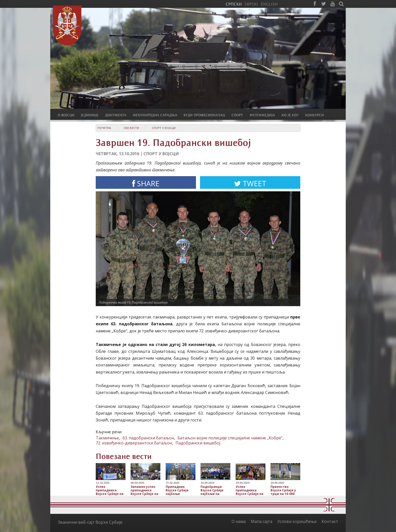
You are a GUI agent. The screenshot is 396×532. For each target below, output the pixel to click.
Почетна (104, 128)
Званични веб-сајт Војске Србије (90, 522)
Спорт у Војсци (164, 128)
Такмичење (107, 438)
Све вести (131, 128)
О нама (239, 521)
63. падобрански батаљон (148, 438)
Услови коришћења (297, 521)
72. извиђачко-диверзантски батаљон (134, 443)
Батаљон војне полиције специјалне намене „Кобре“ (230, 438)
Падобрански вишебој (198, 443)
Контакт (330, 521)
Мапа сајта (262, 521)
